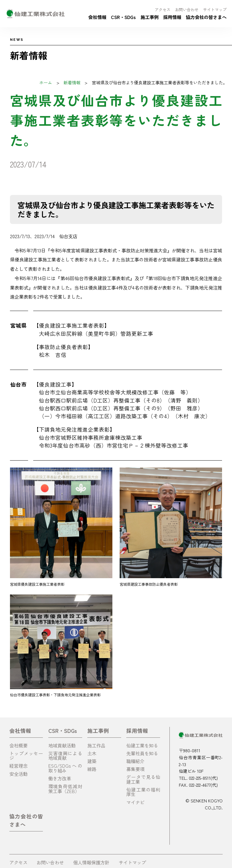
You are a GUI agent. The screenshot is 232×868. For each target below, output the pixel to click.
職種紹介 (135, 761)
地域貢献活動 (62, 745)
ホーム (46, 82)
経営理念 (18, 766)
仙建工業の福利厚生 (143, 792)
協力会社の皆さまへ (206, 17)
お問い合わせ (187, 10)
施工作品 (96, 745)
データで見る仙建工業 (143, 779)
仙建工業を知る (142, 745)
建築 (92, 761)
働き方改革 (60, 778)
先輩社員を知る (142, 753)
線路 (92, 769)
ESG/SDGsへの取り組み (65, 768)
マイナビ (135, 802)
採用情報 (172, 17)
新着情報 (72, 82)
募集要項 (135, 769)
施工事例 (150, 17)
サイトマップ (215, 10)
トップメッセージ (26, 755)
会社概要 (18, 745)
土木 (92, 753)
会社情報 (97, 17)
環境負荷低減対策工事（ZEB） (65, 788)
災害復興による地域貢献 (65, 755)
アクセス (163, 10)
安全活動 (18, 774)
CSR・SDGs (123, 17)
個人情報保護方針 (91, 862)
